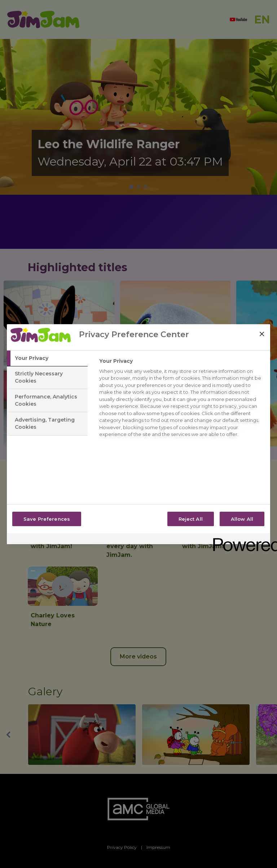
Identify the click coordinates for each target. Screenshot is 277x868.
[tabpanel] (182, 400)
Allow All (242, 519)
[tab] (47, 358)
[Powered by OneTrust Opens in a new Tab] (239, 540)
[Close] (262, 334)
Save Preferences (47, 519)
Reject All (191, 519)
